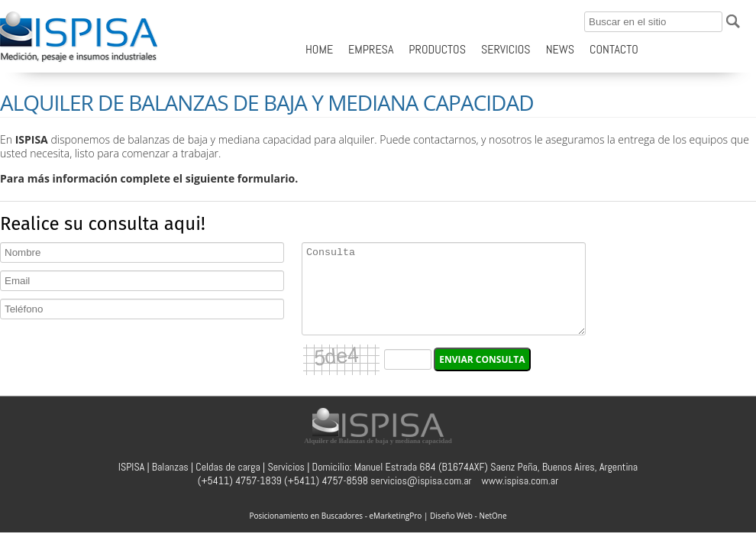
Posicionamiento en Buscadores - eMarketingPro (335, 516)
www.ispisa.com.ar (520, 480)
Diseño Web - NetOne (468, 516)
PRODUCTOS (437, 49)
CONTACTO (614, 49)
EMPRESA (371, 49)
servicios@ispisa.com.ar (421, 480)
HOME (319, 49)
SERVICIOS (506, 49)
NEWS (560, 49)
